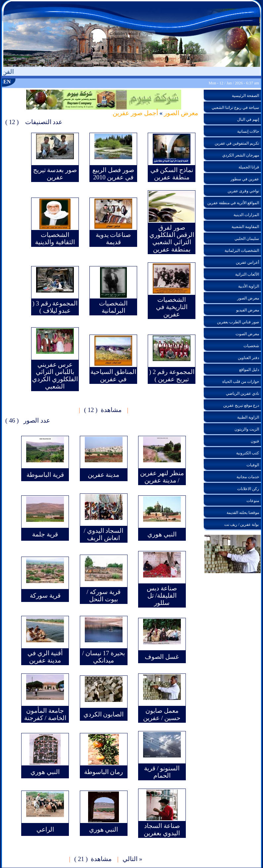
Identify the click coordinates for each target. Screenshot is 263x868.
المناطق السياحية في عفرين (113, 375)
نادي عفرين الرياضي (242, 393)
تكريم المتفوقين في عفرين (237, 143)
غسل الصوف (162, 657)
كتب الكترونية (248, 453)
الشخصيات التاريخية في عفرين (172, 307)
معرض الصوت (247, 334)
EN (7, 82)
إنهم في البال (248, 119)
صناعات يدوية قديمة (113, 238)
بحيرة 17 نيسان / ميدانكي (104, 657)
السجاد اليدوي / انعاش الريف (104, 534)
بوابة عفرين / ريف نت (241, 525)
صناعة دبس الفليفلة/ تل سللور (162, 595)
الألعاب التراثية (247, 274)
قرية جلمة (45, 534)
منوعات (253, 501)
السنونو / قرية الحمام (162, 772)
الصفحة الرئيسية (245, 96)
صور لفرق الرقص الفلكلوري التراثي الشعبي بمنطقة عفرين (172, 238)
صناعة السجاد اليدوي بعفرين (162, 829)
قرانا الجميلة (249, 167)
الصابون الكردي (104, 714)
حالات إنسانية (248, 131)
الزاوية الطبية (248, 417)
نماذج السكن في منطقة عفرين (172, 174)
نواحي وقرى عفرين (243, 191)
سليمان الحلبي (247, 239)
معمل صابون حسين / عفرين (162, 714)
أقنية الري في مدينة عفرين (45, 657)
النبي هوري (162, 534)
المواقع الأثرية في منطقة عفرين (233, 203)
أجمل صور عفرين (135, 113)
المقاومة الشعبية (245, 227)
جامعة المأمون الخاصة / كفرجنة (45, 714)
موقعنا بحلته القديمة (243, 513)
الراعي (45, 829)
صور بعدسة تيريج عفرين (55, 174)
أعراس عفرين (247, 262)
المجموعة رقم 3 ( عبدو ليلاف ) (55, 307)
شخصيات (251, 346)
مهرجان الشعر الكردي (241, 155)
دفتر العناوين (248, 358)
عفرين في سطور (245, 179)
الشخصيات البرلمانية (113, 307)
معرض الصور (180, 113)
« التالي (132, 859)
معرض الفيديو (248, 310)
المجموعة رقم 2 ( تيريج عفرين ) (172, 375)
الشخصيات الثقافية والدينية (55, 238)
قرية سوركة (45, 595)
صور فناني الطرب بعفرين (238, 322)
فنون (255, 441)
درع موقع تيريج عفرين (241, 405)
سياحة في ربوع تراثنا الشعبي (235, 108)
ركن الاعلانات (248, 489)
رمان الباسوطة (104, 772)
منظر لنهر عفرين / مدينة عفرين (162, 477)
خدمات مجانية (248, 477)
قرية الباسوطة (45, 475)
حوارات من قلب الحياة (241, 382)
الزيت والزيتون (247, 429)
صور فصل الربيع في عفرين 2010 (113, 174)
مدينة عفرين (104, 475)
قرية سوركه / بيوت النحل (104, 595)
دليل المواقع (249, 370)
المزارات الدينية (246, 215)
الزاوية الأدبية (249, 286)
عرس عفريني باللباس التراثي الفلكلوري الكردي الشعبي (55, 375)
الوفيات (253, 465)
